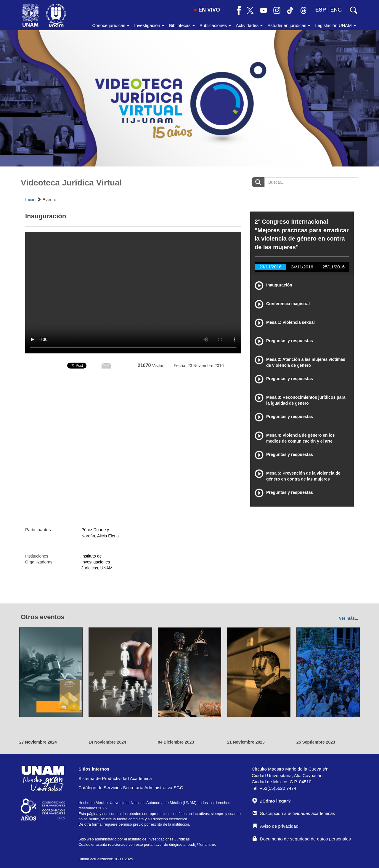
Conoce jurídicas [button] (111, 25)
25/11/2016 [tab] (334, 267)
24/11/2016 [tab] (302, 267)
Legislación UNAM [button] (335, 25)
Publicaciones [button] (215, 25)
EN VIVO (207, 10)
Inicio (30, 200)
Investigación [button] (149, 25)
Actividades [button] (249, 25)
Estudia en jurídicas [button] (289, 25)
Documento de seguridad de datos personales (302, 839)
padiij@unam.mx (202, 844)
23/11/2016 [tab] (270, 267)
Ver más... (349, 618)
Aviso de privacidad (276, 826)
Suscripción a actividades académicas (294, 813)
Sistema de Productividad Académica (115, 778)
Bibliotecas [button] (182, 25)
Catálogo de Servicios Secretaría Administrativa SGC (131, 788)
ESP (321, 10)
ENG (336, 10)
